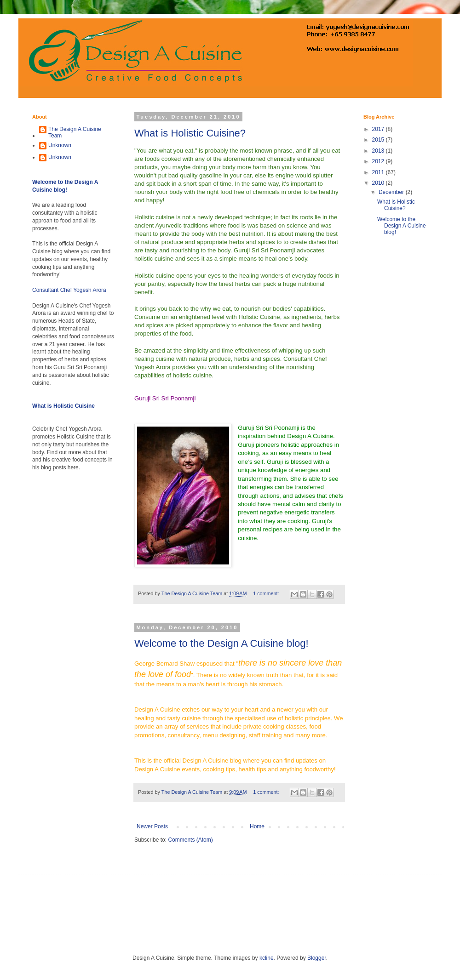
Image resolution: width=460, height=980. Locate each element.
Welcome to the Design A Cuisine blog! (221, 643)
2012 (379, 161)
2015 (379, 140)
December (392, 192)
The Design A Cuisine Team (75, 132)
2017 (379, 129)
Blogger (317, 958)
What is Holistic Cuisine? (190, 133)
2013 (379, 151)
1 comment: (267, 593)
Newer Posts (152, 826)
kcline (267, 958)
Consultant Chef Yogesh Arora (69, 290)
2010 (379, 183)
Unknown (60, 145)
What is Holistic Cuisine (63, 406)
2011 (379, 172)
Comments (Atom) (190, 840)
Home (257, 826)
